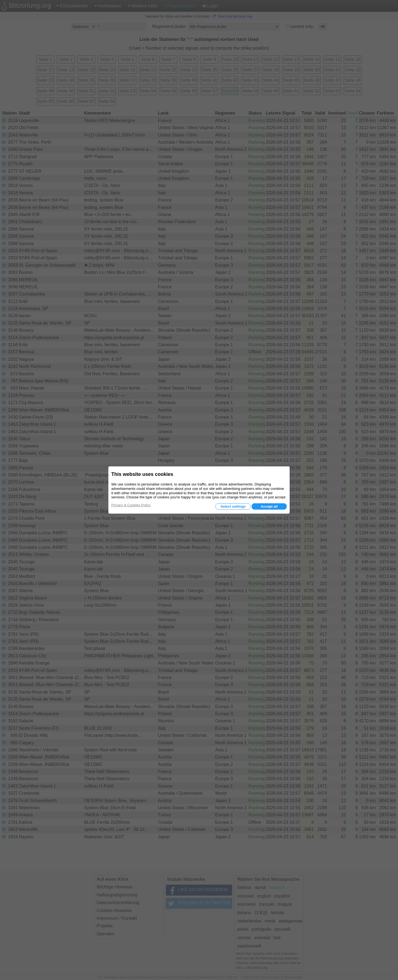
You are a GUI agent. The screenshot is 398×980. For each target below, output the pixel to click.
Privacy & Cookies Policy (131, 505)
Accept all (269, 506)
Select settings (233, 506)
